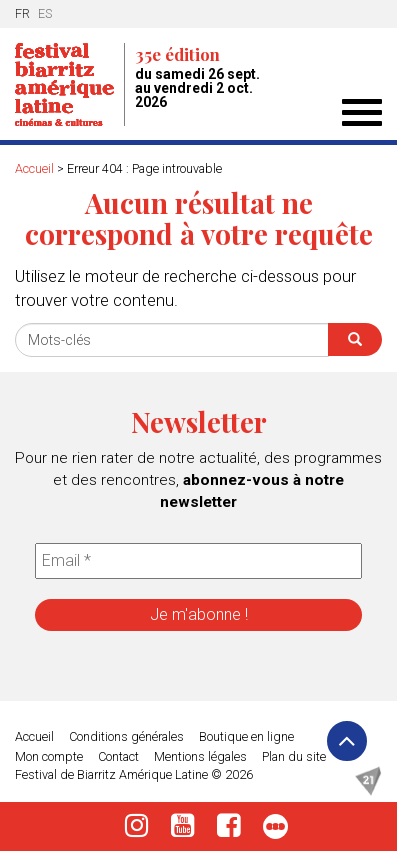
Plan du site (294, 756)
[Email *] (198, 561)
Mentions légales (200, 756)
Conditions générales (126, 736)
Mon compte (49, 756)
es (45, 13)
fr (22, 13)
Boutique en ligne (246, 736)
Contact (118, 756)
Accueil (34, 168)
